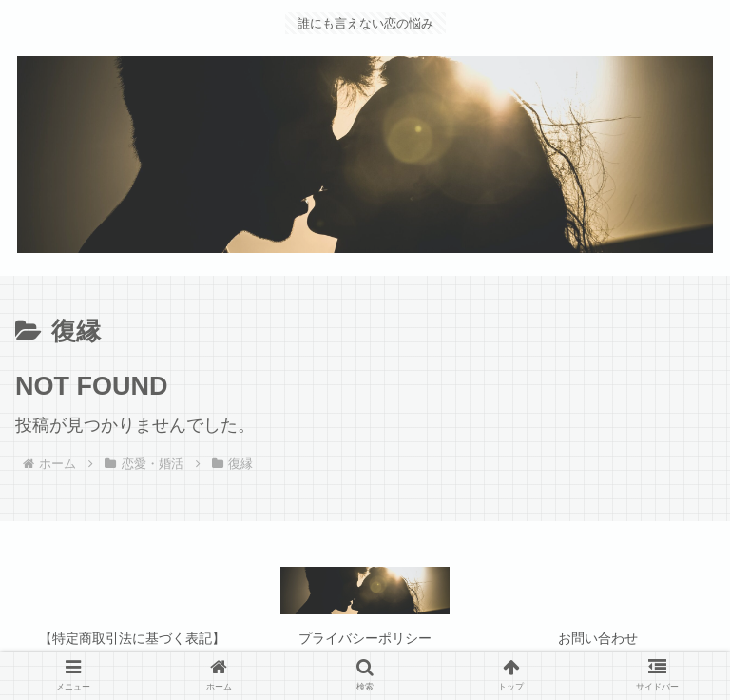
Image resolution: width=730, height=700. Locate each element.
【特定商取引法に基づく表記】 (132, 638)
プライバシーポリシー (365, 638)
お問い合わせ (598, 638)
